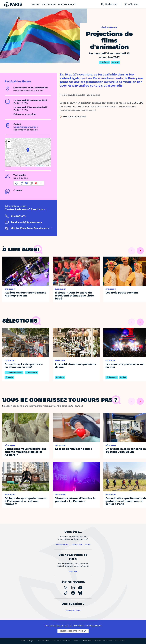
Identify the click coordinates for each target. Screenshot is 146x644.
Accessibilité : (55, 641)
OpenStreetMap (41, 166)
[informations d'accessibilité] (29, 183)
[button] (28, 150)
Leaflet (28, 166)
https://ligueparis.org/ (25, 127)
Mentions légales (28, 641)
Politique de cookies (103, 641)
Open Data (87, 641)
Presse (77, 641)
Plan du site (120, 641)
